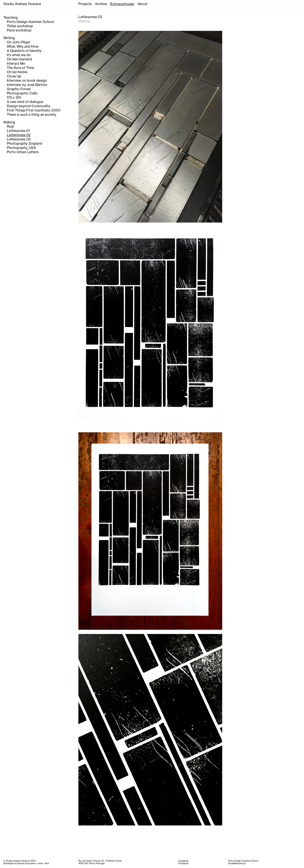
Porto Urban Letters (23, 152)
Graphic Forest (19, 89)
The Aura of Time (20, 68)
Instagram (184, 861)
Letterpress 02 (19, 135)
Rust (10, 126)
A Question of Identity (24, 51)
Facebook (183, 863)
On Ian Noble (17, 72)
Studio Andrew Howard (22, 4)
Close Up (14, 76)
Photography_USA (21, 148)
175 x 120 (14, 97)
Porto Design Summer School (30, 22)
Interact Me (16, 63)
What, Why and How (23, 46)
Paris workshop (19, 30)
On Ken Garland (19, 59)
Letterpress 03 (19, 139)
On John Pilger (19, 42)
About (143, 4)
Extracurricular (122, 4)
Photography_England (24, 143)
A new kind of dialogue (25, 102)
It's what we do (19, 55)
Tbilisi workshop (20, 26)
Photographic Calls (22, 93)
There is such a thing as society (32, 114)
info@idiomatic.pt (237, 863)
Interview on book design (27, 80)
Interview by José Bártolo (27, 85)
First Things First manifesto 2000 (34, 110)
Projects (85, 4)
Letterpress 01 (18, 131)
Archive (101, 4)
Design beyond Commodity (29, 106)
